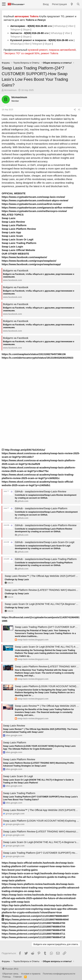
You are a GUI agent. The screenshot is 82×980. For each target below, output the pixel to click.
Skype (27, 29)
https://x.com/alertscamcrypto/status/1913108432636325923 (37, 358)
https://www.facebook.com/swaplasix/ (24, 257)
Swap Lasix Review (14, 726)
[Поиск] (78, 4)
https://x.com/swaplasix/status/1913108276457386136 (34, 354)
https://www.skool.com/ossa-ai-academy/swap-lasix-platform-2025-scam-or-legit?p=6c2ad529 (39, 462)
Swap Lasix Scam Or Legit (18, 776)
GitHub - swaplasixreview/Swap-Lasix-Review (40, 491)
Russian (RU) (10, 969)
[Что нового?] (72, 4)
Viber (71, 26)
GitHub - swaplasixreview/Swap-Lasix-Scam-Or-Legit (45, 542)
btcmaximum (10, 90)
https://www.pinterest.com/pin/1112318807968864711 (33, 934)
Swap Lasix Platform (15, 742)
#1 (79, 110)
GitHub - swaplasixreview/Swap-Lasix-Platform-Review (46, 525)
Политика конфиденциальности (59, 974)
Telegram (16, 29)
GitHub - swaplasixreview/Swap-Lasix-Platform (41, 508)
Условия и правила (31, 974)
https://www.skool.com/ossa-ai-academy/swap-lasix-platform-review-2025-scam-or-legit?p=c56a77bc (39, 469)
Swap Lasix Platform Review (19, 759)
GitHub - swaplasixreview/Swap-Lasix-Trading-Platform (46, 559)
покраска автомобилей (62, 50)
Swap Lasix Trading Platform (19, 793)
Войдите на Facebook (16, 271)
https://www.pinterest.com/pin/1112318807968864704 (33, 927)
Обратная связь (10, 974)
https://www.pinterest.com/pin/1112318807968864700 (33, 923)
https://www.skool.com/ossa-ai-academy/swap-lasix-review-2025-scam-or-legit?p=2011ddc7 (41, 455)
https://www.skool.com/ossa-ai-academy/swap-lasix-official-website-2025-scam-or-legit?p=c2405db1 (38, 483)
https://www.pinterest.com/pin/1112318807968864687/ (35, 916)
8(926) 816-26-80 (37, 26)
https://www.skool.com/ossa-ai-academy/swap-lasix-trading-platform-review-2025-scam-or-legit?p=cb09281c (38, 476)
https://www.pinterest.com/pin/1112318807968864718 (33, 937)
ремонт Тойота (49, 53)
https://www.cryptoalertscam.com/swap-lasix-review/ (33, 197)
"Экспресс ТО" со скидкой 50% (22, 53)
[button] (4, 4)
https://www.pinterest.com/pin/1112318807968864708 (33, 930)
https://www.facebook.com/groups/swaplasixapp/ (31, 264)
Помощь (7, 977)
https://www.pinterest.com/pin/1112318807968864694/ (35, 919)
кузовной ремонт (38, 50)
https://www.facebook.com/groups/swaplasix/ (29, 261)
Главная (17, 977)
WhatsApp (60, 26)
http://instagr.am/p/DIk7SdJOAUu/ (23, 450)
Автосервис (18, 26)
